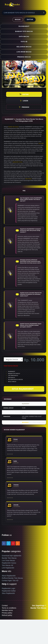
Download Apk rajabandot (12, 556)
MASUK (18, 20)
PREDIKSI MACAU (24, 57)
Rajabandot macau (9, 563)
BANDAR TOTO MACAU (24, 31)
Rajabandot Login (9, 588)
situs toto (41, 143)
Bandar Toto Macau (9, 558)
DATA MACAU (24, 37)
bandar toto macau (13, 127)
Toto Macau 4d (7, 565)
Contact (5, 606)
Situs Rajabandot (8, 593)
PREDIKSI (24, 107)
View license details (11, 366)
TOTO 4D (24, 42)
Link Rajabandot (8, 568)
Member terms (7, 610)
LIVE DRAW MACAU (24, 52)
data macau (28, 179)
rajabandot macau (17, 162)
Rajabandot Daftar (9, 591)
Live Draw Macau (8, 560)
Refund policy (7, 615)
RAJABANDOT (24, 26)
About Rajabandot (9, 576)
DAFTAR (30, 20)
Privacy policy (7, 613)
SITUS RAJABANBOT (27, 389)
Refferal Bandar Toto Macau (12, 578)
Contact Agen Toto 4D (10, 580)
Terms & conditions (9, 608)
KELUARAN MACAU (24, 47)
